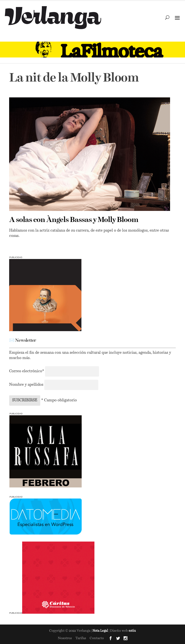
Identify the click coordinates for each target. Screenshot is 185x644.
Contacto (97, 638)
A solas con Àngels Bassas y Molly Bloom (74, 220)
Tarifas (81, 638)
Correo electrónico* (27, 371)
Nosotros (65, 638)
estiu (132, 631)
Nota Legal (101, 631)
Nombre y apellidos (26, 385)
